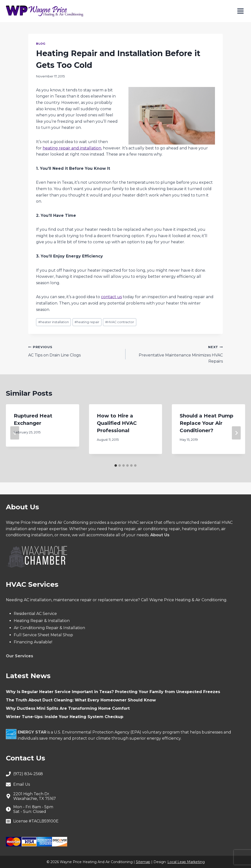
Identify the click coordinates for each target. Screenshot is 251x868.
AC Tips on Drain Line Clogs (75, 351)
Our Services (19, 656)
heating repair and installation (72, 148)
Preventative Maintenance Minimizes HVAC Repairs (176, 354)
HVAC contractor (120, 322)
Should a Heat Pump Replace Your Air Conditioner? (207, 423)
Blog (41, 44)
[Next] (236, 433)
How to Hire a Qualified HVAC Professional (117, 423)
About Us (160, 535)
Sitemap (143, 862)
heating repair (87, 322)
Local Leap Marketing (186, 862)
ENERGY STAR (32, 732)
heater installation (54, 322)
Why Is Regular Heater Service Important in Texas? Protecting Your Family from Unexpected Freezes (113, 692)
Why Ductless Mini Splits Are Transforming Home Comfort (68, 708)
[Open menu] (240, 11)
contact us (111, 297)
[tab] (116, 465)
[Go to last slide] (15, 433)
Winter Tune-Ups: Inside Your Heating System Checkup (65, 717)
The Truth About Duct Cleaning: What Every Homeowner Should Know (81, 700)
